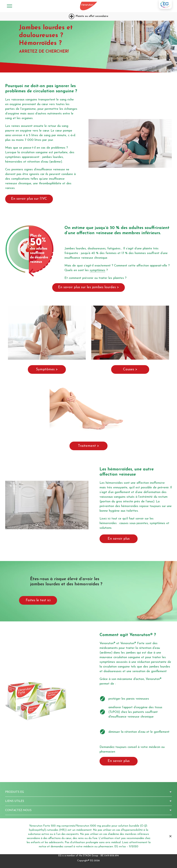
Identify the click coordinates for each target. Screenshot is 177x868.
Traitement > (88, 446)
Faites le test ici (38, 600)
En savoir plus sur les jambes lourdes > (88, 287)
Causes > (130, 369)
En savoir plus (119, 539)
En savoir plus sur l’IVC (29, 199)
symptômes (97, 270)
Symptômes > (47, 369)
